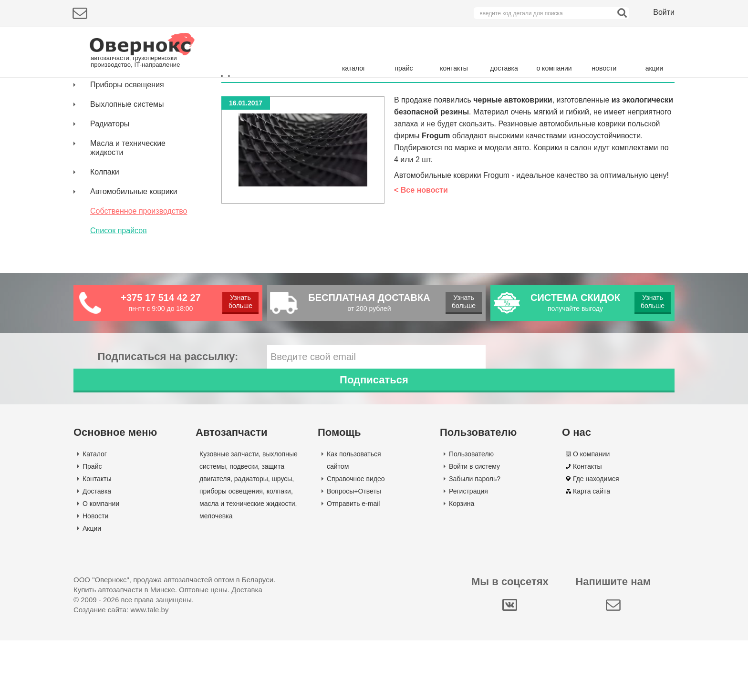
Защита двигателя (122, 149)
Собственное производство (139, 294)
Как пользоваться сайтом (354, 520)
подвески (244, 526)
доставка (504, 68)
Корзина (462, 563)
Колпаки (105, 255)
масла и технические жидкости (247, 563)
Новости (95, 576)
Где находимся (596, 538)
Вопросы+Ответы (354, 551)
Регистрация (468, 551)
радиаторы (251, 538)
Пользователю (471, 514)
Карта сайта (592, 551)
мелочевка (216, 576)
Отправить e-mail (353, 563)
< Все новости (421, 273)
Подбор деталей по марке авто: (130, 99)
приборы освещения (231, 551)
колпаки (279, 551)
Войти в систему (474, 526)
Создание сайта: (121, 669)
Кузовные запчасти (124, 129)
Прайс (92, 526)
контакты (454, 68)
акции (654, 68)
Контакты (97, 538)
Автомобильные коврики (134, 275)
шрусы (282, 538)
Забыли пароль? (475, 538)
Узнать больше (239, 385)
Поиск (634, 98)
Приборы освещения (127, 168)
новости (604, 68)
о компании (554, 68)
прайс (404, 68)
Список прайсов (119, 314)
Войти (664, 12)
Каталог (95, 514)
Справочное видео (356, 538)
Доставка (97, 551)
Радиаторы (110, 207)
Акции (92, 588)
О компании (101, 563)
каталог (354, 68)
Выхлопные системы (127, 188)
